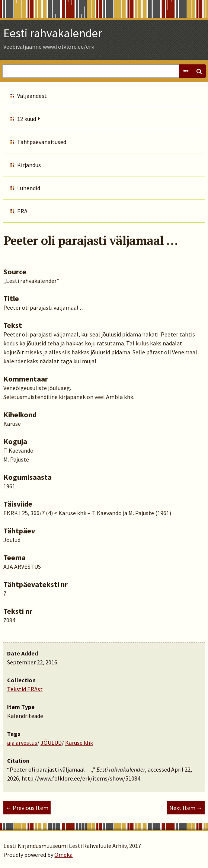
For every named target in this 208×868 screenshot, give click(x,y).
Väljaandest (32, 96)
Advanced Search (186, 71)
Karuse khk (79, 743)
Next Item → (186, 808)
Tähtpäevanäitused (42, 142)
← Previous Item (27, 808)
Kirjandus (29, 165)
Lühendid (29, 188)
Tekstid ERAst (25, 689)
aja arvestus (22, 743)
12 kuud (27, 119)
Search (199, 71)
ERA (22, 211)
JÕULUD (51, 743)
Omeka (63, 855)
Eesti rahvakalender (53, 33)
